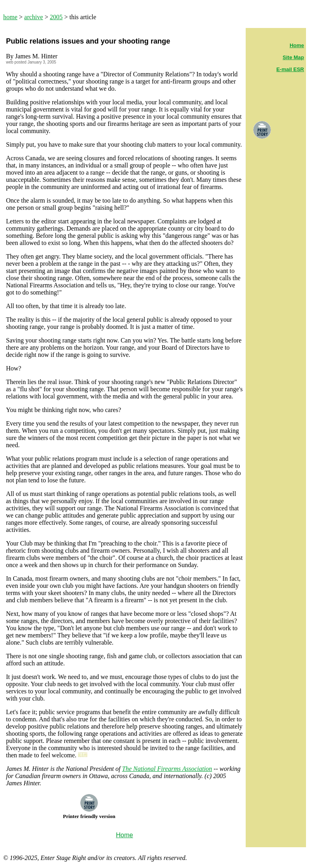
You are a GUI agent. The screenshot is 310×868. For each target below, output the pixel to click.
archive (34, 17)
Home (297, 45)
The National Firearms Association (167, 769)
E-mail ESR (290, 69)
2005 (56, 17)
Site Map (293, 57)
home (10, 17)
